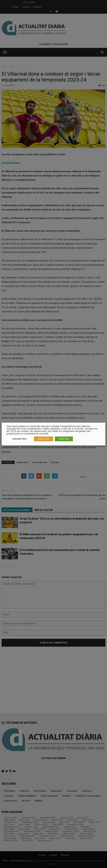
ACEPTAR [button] (64, 439)
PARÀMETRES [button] (19, 439)
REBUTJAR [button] (44, 439)
